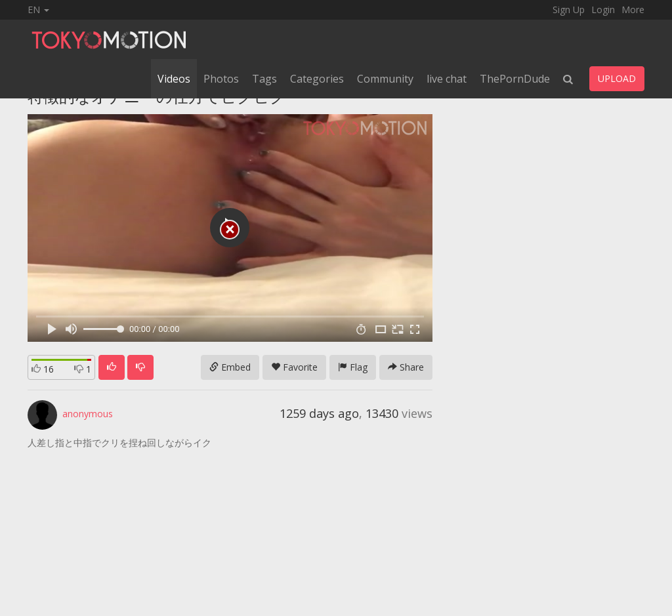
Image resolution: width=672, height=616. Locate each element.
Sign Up (569, 10)
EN (38, 10)
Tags (264, 79)
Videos (174, 79)
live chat (447, 79)
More (633, 10)
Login (603, 10)
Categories (317, 79)
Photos (221, 79)
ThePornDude (515, 79)
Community (385, 79)
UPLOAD (617, 78)
